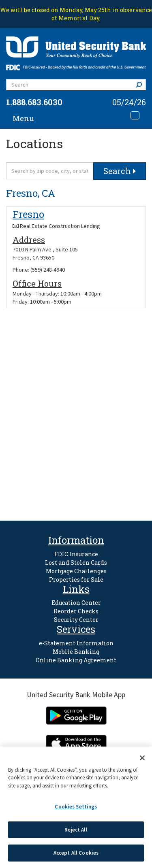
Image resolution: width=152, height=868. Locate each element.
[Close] (142, 758)
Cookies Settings (76, 807)
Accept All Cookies (76, 853)
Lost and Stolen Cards (76, 563)
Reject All (76, 830)
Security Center (76, 620)
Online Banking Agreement (76, 660)
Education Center (76, 603)
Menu (23, 118)
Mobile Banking (76, 652)
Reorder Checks (76, 611)
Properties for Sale (76, 580)
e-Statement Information (76, 643)
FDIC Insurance (76, 554)
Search (141, 84)
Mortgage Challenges (76, 571)
